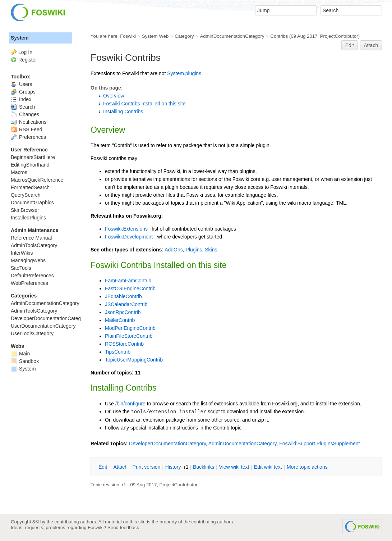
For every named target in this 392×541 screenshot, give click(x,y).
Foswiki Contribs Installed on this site (144, 104)
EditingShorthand (30, 165)
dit (103, 467)
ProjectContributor (339, 36)
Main (20, 354)
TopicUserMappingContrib (134, 360)
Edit (350, 45)
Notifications (29, 122)
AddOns (174, 250)
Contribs (279, 36)
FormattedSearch (30, 187)
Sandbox (25, 361)
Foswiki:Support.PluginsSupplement (319, 444)
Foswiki (128, 36)
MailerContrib (120, 320)
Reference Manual (31, 238)
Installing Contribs (123, 112)
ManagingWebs (28, 260)
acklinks (204, 467)
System (20, 38)
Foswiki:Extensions (126, 229)
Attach (371, 45)
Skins (211, 250)
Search (23, 107)
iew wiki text (234, 467)
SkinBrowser (25, 210)
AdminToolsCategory (34, 245)
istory (173, 467)
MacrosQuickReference (37, 180)
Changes (25, 114)
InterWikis (22, 253)
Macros (19, 172)
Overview (114, 96)
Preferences (28, 137)
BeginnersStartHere (33, 157)
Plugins (194, 250)
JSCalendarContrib (126, 304)
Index (21, 99)
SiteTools (21, 268)
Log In (25, 52)
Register (28, 60)
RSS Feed (26, 129)
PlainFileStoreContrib (129, 336)
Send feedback (123, 528)
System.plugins (184, 73)
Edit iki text (268, 467)
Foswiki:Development (129, 237)
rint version (147, 467)
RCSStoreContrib (124, 344)
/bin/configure (130, 404)
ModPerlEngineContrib (130, 328)
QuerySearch (26, 195)
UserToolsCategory (32, 333)
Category (184, 36)
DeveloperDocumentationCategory (167, 444)
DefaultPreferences (32, 276)
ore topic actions (307, 467)
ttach (120, 467)
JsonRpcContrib (123, 312)
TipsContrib (118, 352)
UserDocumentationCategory (43, 326)
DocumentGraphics (32, 203)
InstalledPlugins (28, 218)
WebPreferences (29, 283)
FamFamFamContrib (128, 281)
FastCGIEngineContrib (130, 288)
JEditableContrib (123, 296)
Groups (23, 92)
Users (21, 84)
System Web (155, 36)
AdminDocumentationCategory (232, 36)
